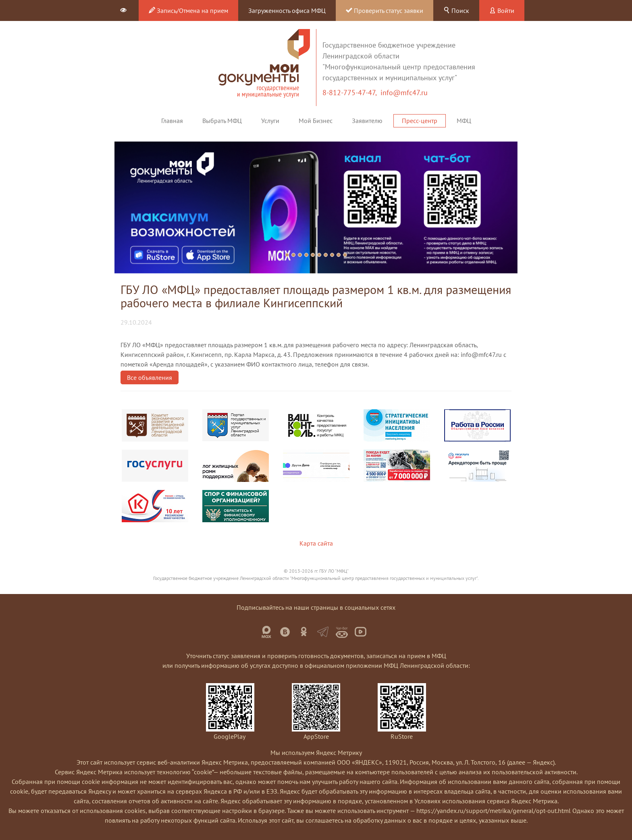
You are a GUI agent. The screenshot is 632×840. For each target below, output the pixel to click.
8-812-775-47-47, (351, 93)
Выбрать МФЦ (222, 121)
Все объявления (150, 377)
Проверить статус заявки (385, 10)
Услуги (270, 121)
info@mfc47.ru (404, 93)
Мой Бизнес (316, 121)
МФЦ (464, 121)
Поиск (456, 10)
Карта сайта (316, 543)
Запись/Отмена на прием (188, 10)
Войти (502, 10)
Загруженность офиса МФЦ (287, 10)
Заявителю (367, 121)
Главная (172, 121)
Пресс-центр (420, 121)
